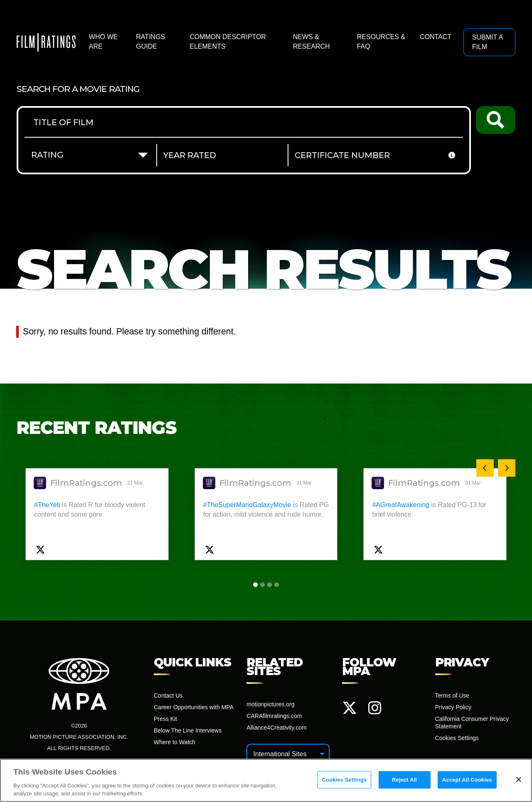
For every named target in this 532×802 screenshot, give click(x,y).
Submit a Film (488, 42)
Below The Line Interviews (188, 730)
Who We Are (103, 41)
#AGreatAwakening (401, 505)
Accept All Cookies (467, 782)
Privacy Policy (453, 707)
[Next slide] (507, 468)
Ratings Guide (150, 41)
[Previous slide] (485, 468)
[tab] (255, 585)
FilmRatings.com (86, 483)
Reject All (404, 782)
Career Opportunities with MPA (194, 707)
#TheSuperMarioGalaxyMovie (247, 505)
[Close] (519, 782)
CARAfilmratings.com (274, 716)
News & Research (312, 41)
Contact (436, 37)
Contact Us (168, 696)
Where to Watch (175, 742)
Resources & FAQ (381, 41)
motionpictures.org (270, 704)
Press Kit (165, 719)
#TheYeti (47, 505)
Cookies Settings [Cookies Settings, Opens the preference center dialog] (345, 782)
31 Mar (136, 483)
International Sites (280, 754)
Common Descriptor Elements (228, 41)
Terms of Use (452, 696)
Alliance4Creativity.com (276, 728)
